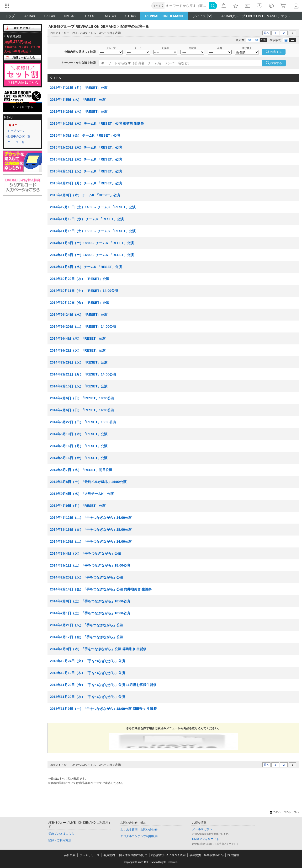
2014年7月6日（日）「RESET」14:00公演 (82, 410)
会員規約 (109, 855)
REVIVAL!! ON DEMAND (164, 16)
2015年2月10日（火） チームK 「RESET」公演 (86, 171)
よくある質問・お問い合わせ (139, 830)
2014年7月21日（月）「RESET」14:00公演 (83, 374)
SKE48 (50, 16)
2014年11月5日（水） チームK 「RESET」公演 (86, 267)
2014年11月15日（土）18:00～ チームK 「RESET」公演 (93, 231)
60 (256, 40)
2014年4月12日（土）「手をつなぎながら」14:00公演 (91, 518)
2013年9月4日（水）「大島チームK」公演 (82, 494)
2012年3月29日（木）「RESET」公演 (79, 112)
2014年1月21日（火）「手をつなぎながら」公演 (87, 625)
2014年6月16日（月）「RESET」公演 (79, 446)
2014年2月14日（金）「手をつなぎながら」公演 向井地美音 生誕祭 (101, 589)
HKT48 (90, 16)
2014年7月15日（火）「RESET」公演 (79, 386)
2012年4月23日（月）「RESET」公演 (79, 88)
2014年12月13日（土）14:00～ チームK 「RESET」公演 (93, 207)
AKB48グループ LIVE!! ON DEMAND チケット (256, 16)
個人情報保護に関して (133, 855)
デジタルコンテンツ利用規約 (139, 836)
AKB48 (30, 16)
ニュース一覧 (16, 142)
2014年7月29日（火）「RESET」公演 (79, 362)
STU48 (131, 16)
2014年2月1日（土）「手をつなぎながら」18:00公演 (90, 613)
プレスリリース (90, 855)
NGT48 (110, 16)
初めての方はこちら (61, 834)
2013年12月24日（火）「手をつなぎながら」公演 (87, 661)
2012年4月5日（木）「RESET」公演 (78, 100)
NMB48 (70, 16)
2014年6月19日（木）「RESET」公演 (79, 434)
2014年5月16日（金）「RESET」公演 (79, 458)
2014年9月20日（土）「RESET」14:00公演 (83, 327)
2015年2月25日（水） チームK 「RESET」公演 (86, 147)
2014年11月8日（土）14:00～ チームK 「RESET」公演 (92, 255)
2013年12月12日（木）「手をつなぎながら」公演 (87, 673)
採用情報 (233, 855)
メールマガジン (202, 829)
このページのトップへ (285, 812)
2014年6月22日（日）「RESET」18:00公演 (83, 422)
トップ (10, 16)
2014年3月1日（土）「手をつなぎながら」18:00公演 (90, 565)
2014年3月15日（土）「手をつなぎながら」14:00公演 (91, 541)
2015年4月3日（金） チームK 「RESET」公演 (85, 135)
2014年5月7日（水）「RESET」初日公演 (81, 470)
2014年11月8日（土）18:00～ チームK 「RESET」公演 (92, 243)
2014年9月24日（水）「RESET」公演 (79, 315)
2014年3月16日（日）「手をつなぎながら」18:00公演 (91, 530)
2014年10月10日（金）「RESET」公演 (80, 303)
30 (249, 40)
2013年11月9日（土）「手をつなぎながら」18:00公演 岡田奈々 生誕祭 (103, 709)
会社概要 (70, 855)
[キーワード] (187, 6)
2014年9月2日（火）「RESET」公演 (78, 350)
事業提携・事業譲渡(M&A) (207, 855)
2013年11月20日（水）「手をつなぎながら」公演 (87, 697)
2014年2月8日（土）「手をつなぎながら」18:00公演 (90, 601)
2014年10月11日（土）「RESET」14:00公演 (84, 291)
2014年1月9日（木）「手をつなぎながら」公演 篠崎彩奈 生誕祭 (98, 649)
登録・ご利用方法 (60, 840)
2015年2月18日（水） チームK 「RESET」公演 (86, 159)
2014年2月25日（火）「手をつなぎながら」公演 (87, 577)
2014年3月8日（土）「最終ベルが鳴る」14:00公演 (88, 482)
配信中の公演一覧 (19, 136)
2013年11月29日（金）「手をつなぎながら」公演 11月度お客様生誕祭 (103, 685)
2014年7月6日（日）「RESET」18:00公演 (82, 398)
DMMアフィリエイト (206, 839)
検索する (276, 63)
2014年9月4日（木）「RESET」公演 (78, 338)
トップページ (16, 131)
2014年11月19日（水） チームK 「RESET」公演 (87, 219)
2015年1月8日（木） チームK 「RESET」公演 (85, 195)
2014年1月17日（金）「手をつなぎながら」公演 (87, 637)
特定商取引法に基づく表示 (169, 855)
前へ (266, 33)
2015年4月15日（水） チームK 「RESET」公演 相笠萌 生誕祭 (97, 123)
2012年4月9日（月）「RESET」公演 (78, 506)
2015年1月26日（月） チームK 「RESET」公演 (86, 183)
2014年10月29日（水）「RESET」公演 (80, 279)
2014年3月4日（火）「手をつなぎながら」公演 (86, 553)
